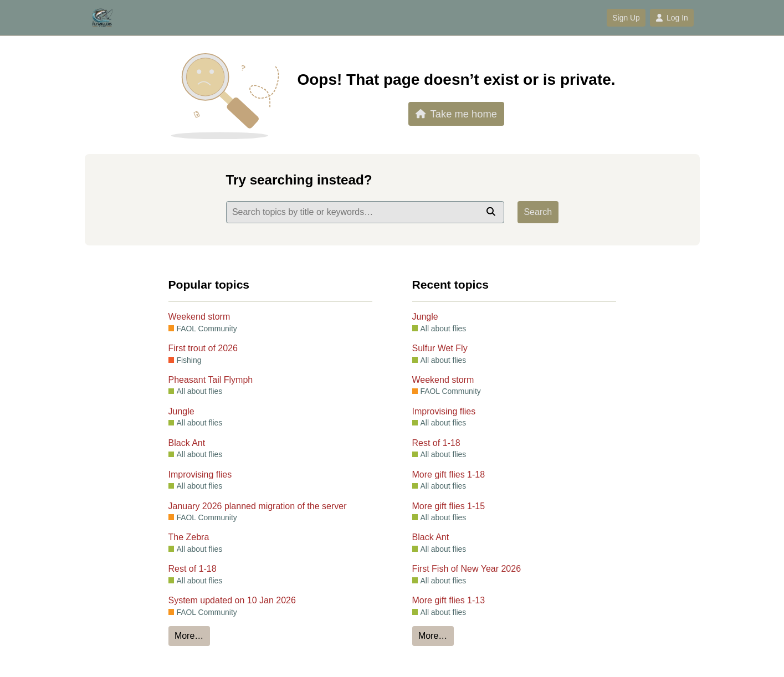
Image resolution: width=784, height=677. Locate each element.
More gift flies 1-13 (449, 600)
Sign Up (626, 18)
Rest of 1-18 (193, 569)
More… (189, 636)
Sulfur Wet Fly (440, 348)
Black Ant (187, 443)
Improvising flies (200, 475)
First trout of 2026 (203, 348)
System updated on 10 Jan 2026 (232, 600)
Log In (672, 18)
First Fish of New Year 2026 (467, 569)
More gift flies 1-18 (449, 475)
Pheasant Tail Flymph (211, 380)
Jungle (181, 411)
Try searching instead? (299, 180)
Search (538, 212)
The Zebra (189, 537)
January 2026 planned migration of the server (258, 506)
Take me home (456, 114)
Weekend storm (199, 317)
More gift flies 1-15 (449, 506)
